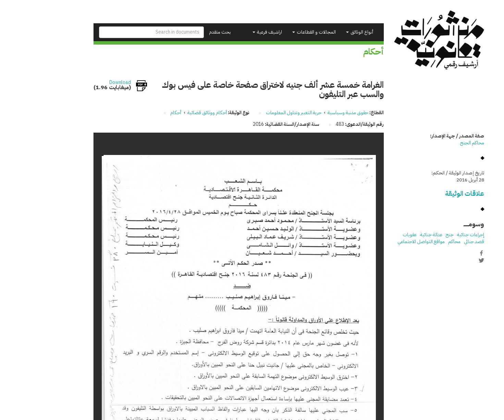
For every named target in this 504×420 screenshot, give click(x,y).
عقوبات (373, 235)
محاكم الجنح (435, 143)
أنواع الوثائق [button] (323, 32)
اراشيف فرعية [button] (231, 32)
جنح (413, 235)
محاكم (418, 242)
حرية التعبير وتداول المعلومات (257, 113)
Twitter (445, 260)
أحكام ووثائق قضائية (170, 113)
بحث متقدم (183, 32)
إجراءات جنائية (434, 235)
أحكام (139, 113)
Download (83, 83)
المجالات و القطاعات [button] (277, 32)
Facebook (445, 253)
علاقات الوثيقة (428, 194)
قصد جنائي (437, 242)
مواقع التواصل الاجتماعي (384, 242)
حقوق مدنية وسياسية (311, 113)
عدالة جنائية (395, 235)
